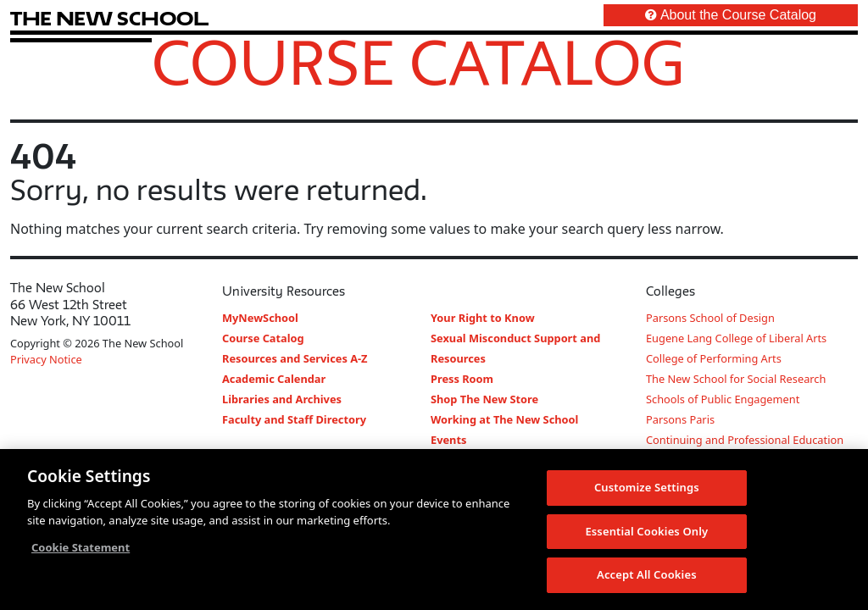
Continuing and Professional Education (745, 440)
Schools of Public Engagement (723, 399)
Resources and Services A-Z (295, 358)
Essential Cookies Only (646, 532)
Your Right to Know (483, 318)
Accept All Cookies (647, 575)
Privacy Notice (46, 359)
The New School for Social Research (736, 379)
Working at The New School (504, 419)
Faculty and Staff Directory (294, 419)
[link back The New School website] (109, 18)
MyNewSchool (260, 318)
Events (448, 440)
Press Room (462, 379)
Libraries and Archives (282, 399)
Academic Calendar (274, 379)
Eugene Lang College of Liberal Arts (736, 338)
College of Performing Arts (714, 358)
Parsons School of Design (710, 318)
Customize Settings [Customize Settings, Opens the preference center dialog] (647, 488)
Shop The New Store (484, 399)
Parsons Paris (680, 419)
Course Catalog (418, 62)
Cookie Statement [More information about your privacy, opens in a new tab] (81, 548)
